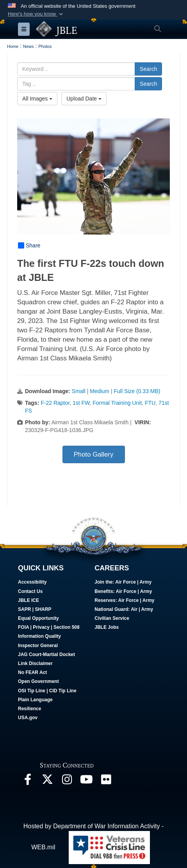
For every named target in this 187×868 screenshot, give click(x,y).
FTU (150, 403)
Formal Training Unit (117, 403)
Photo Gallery (94, 454)
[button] (36, 14)
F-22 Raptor (55, 403)
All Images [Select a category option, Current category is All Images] (37, 99)
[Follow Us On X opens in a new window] (47, 781)
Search (148, 69)
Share (29, 245)
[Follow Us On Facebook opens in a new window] (28, 781)
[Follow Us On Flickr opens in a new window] (106, 781)
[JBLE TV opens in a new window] (86, 781)
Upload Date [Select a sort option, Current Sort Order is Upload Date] (84, 99)
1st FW (81, 403)
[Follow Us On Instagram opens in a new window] (67, 781)
